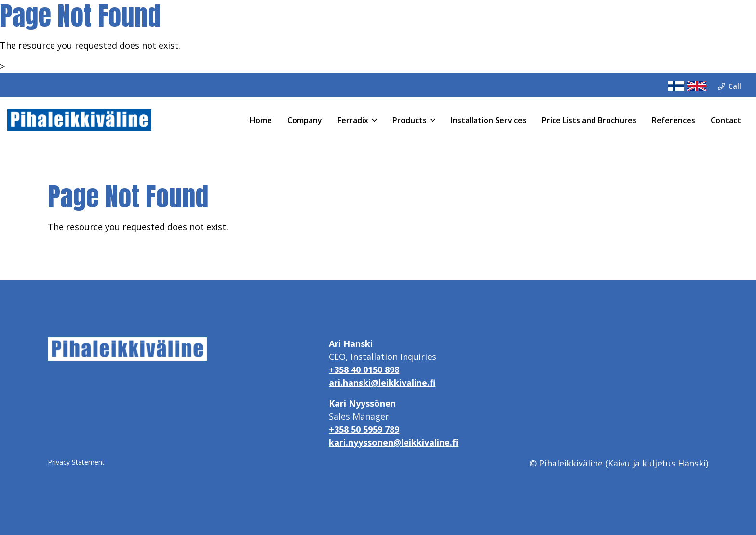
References (674, 120)
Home (261, 120)
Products (410, 120)
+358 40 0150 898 (364, 370)
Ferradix (353, 120)
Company (305, 120)
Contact (726, 120)
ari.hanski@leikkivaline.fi (382, 383)
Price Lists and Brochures (589, 120)
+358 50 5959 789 (364, 429)
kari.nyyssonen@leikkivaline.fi (393, 442)
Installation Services (489, 120)
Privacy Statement (76, 462)
